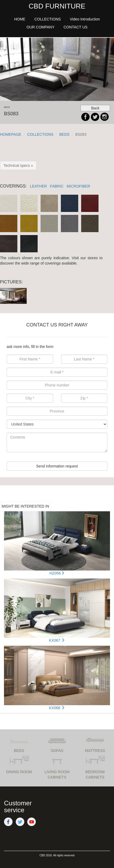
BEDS (64, 134)
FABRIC (57, 186)
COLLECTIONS (40, 134)
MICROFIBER (78, 186)
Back (95, 108)
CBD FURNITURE (57, 6)
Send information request (57, 466)
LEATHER (38, 186)
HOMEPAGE (11, 134)
